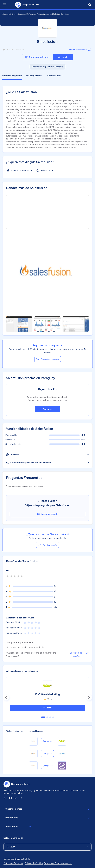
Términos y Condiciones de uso (58, 863)
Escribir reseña (47, 545)
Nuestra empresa (47, 809)
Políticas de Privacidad (13, 863)
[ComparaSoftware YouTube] (11, 798)
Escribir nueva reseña (80, 49)
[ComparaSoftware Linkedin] (5, 798)
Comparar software (37, 57)
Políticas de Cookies (34, 863)
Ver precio (63, 57)
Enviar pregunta (47, 514)
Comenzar (48, 409)
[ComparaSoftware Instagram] (21, 798)
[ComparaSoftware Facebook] (16, 798)
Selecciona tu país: (13, 838)
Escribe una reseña (79, 654)
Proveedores (47, 818)
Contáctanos (18, 827)
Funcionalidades (55, 76)
